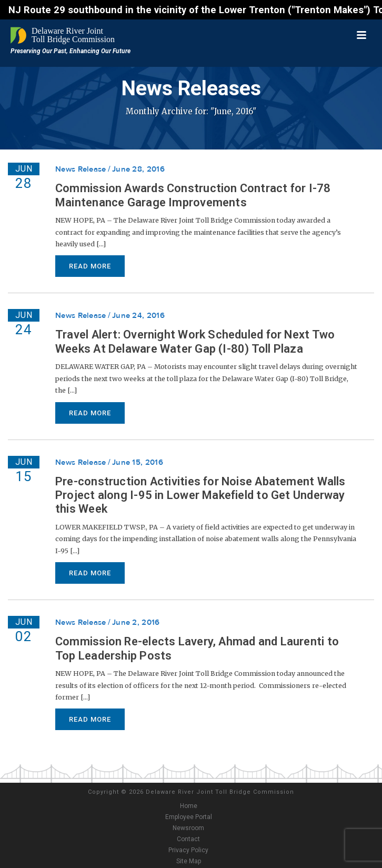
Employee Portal (189, 817)
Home (189, 806)
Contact (188, 839)
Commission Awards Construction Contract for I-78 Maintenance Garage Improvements (193, 195)
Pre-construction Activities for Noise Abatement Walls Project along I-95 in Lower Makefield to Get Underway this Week (200, 495)
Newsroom (188, 828)
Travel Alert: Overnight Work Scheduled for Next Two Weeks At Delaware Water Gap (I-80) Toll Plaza (195, 341)
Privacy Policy (188, 850)
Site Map (189, 861)
